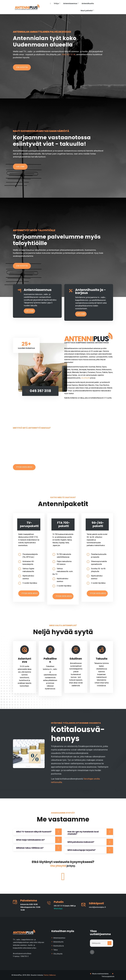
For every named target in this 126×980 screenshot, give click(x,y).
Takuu (56, 950)
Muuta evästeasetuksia (100, 974)
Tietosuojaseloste (108, 976)
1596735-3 (24, 956)
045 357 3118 (69, 54)
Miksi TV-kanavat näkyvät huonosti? (34, 832)
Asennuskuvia (59, 946)
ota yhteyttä (85, 378)
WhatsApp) (58, 909)
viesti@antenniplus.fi (97, 907)
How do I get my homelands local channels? (83, 833)
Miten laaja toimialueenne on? (30, 840)
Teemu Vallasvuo (50, 975)
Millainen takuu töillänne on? (30, 848)
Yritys (57, 3)
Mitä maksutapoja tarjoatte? (82, 850)
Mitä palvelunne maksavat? (81, 842)
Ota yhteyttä (22, 67)
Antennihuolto (88, 3)
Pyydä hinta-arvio (24, 467)
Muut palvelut (87, 10)
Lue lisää (20, 167)
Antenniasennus (71, 3)
